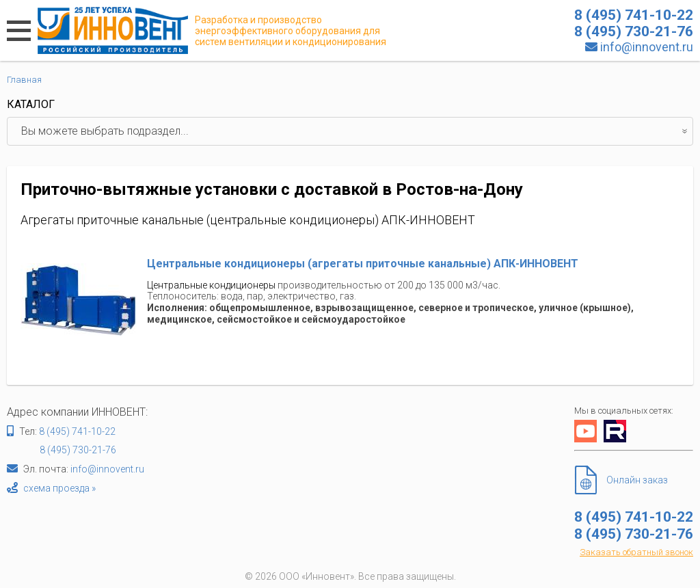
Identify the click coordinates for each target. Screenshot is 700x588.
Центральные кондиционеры (211, 285)
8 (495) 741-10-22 (77, 431)
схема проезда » (59, 488)
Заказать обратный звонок (636, 552)
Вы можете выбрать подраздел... (357, 131)
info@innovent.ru (647, 47)
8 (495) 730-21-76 (78, 450)
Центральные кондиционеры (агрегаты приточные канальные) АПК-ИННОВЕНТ (363, 264)
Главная (24, 80)
